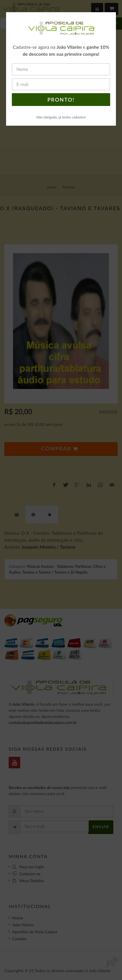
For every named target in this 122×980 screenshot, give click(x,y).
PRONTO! (61, 100)
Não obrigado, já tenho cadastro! (61, 117)
